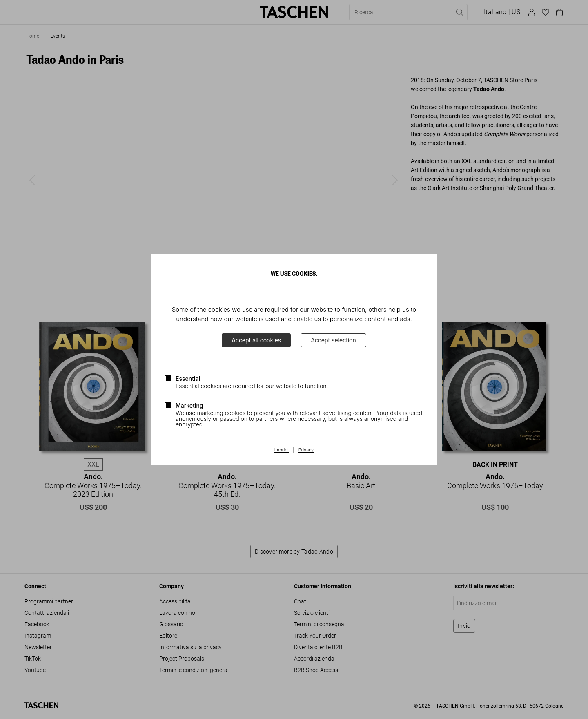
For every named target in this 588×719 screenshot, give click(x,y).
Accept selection (333, 340)
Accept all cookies (256, 340)
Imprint (282, 450)
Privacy (306, 450)
